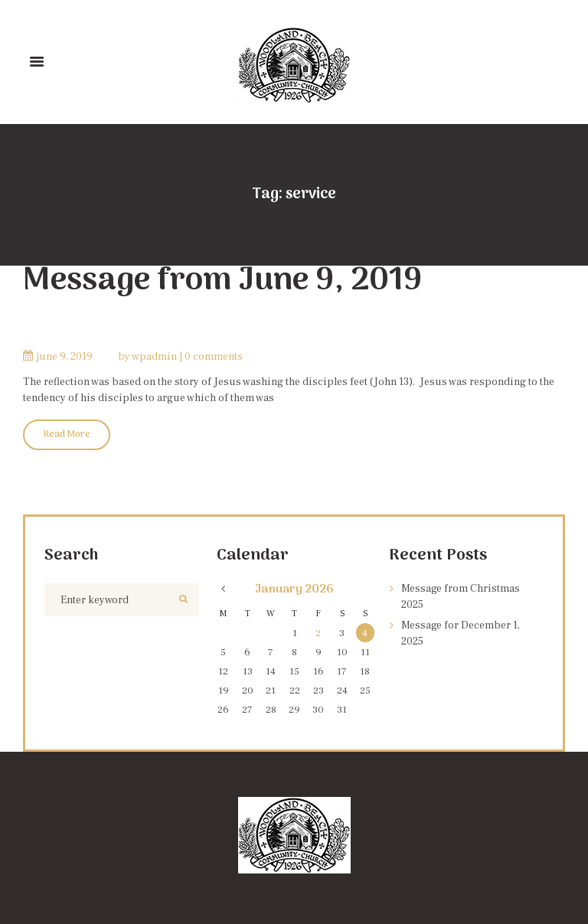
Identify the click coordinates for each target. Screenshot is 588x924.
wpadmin (154, 357)
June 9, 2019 (65, 357)
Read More (67, 435)
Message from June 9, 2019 (222, 281)
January (294, 589)
